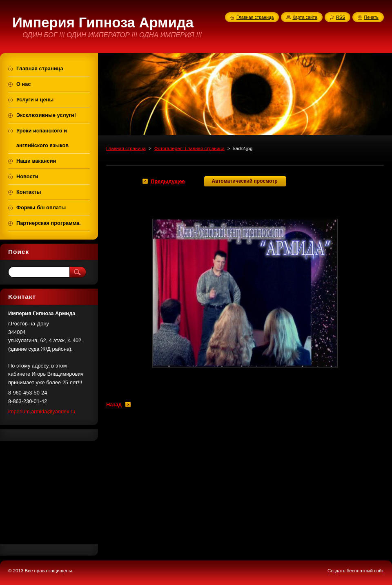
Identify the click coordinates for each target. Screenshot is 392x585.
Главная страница (126, 148)
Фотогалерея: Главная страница (189, 148)
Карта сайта (305, 17)
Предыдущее (168, 181)
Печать (371, 17)
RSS (341, 17)
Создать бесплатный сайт (356, 571)
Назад (114, 405)
